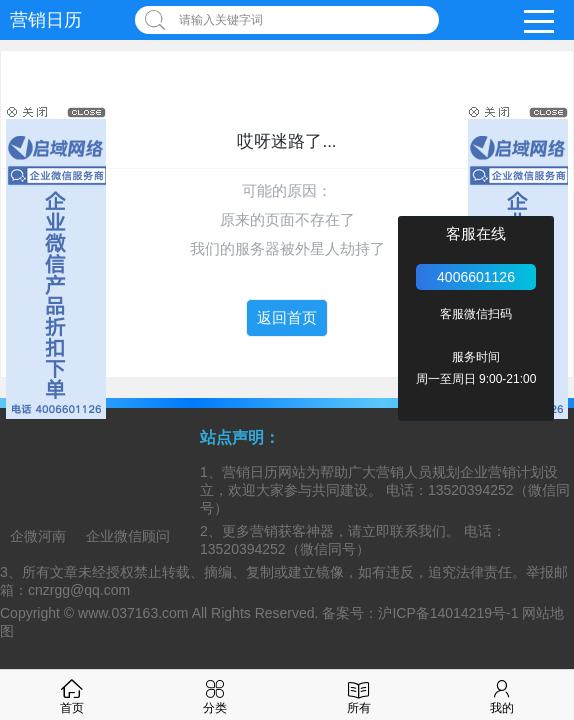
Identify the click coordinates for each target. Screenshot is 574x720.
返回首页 (287, 317)
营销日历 (46, 20)
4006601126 (476, 277)
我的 (502, 694)
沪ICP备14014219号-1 (448, 613)
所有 (359, 694)
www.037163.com (133, 613)
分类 (215, 694)
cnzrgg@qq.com (79, 590)
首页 (72, 694)
